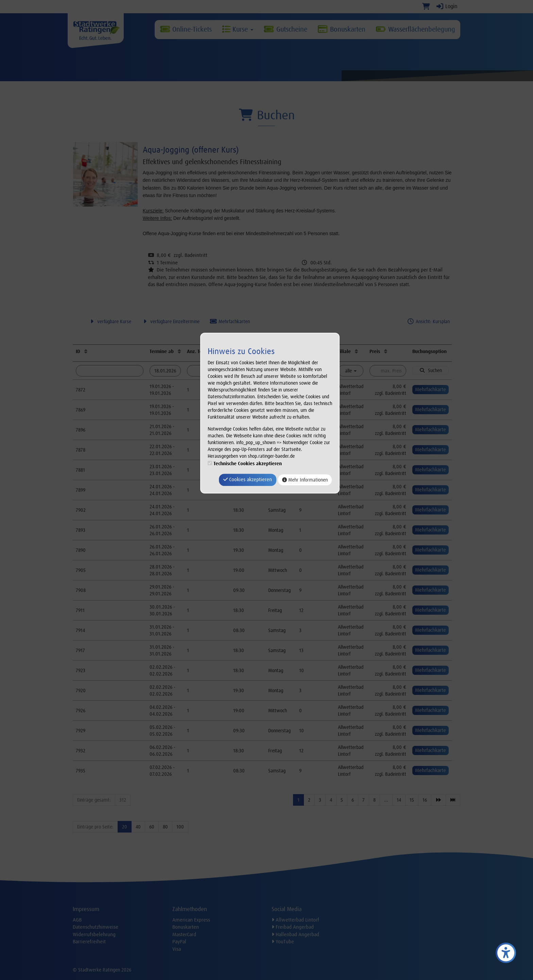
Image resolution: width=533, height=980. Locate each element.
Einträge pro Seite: (95, 827)
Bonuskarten (341, 29)
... (386, 800)
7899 (81, 490)
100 (180, 827)
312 (123, 800)
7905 (81, 570)
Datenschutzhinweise (96, 927)
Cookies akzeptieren (248, 480)
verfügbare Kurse (110, 321)
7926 (81, 711)
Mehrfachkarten (230, 321)
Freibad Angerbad (293, 927)
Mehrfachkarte (431, 389)
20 (125, 827)
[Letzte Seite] (453, 800)
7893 (81, 530)
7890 (81, 550)
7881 (80, 470)
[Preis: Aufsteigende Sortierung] (386, 351)
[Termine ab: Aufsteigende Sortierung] (179, 351)
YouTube (283, 942)
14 (399, 800)
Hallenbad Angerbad (295, 934)
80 (165, 827)
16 (425, 800)
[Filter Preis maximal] (388, 371)
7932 (81, 751)
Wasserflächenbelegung (415, 29)
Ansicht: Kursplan (428, 321)
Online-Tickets (186, 29)
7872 (81, 390)
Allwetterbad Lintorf (295, 920)
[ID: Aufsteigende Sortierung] (86, 351)
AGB (77, 920)
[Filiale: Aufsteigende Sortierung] (356, 351)
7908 (81, 590)
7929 (81, 731)
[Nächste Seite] (439, 800)
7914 (80, 630)
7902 (81, 510)
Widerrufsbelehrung (94, 934)
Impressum (86, 909)
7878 (81, 450)
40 (138, 827)
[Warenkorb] (426, 6)
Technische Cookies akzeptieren (248, 464)
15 (412, 800)
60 (152, 827)
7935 (81, 771)
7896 (81, 430)
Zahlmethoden (190, 909)
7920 (81, 690)
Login (446, 6)
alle (351, 371)
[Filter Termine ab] (165, 371)
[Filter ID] (110, 371)
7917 (80, 650)
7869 (81, 410)
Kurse (238, 29)
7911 (80, 610)
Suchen (431, 370)
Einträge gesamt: (94, 800)
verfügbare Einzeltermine (170, 321)
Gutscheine (285, 29)
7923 (81, 670)
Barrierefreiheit (89, 942)
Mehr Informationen (305, 480)
